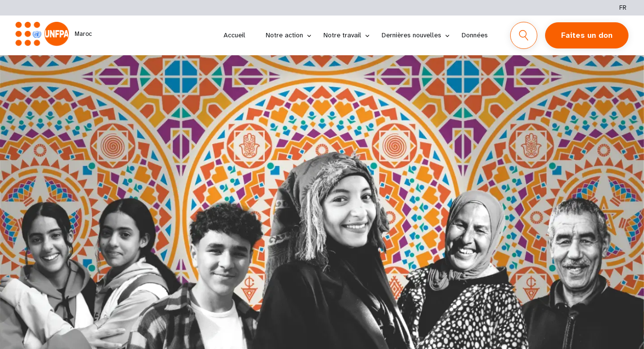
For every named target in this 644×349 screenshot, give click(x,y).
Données (475, 35)
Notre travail (342, 35)
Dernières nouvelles (411, 35)
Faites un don (587, 35)
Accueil (234, 35)
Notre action (284, 35)
